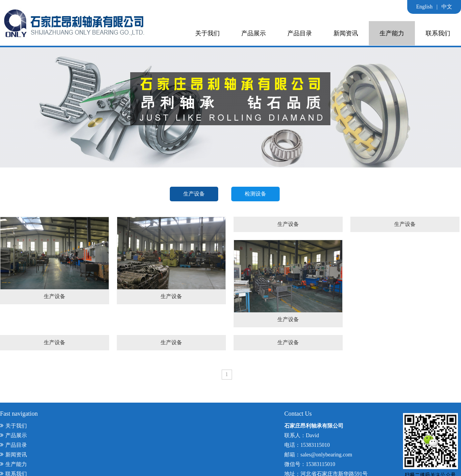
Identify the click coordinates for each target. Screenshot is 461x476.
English (424, 7)
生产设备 (194, 194)
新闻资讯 (346, 33)
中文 (447, 7)
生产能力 (392, 33)
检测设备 (255, 194)
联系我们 (438, 33)
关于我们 (207, 33)
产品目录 (300, 33)
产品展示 (254, 33)
